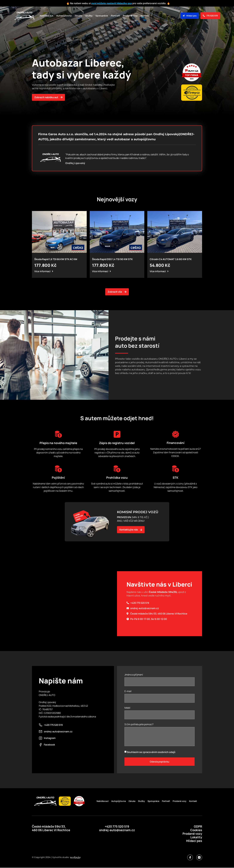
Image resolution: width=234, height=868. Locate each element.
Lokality (196, 837)
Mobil (127, 708)
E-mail (128, 691)
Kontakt (145, 16)
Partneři (115, 16)
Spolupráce (102, 16)
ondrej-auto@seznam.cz (117, 830)
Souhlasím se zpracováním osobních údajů (151, 752)
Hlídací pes (194, 841)
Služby (89, 16)
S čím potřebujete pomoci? (139, 725)
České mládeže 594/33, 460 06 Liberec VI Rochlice (51, 828)
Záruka (78, 16)
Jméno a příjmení (134, 675)
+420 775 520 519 (117, 826)
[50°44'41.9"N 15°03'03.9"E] (74, 604)
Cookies (196, 830)
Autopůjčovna (64, 16)
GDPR (198, 826)
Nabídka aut (46, 16)
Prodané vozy (130, 16)
